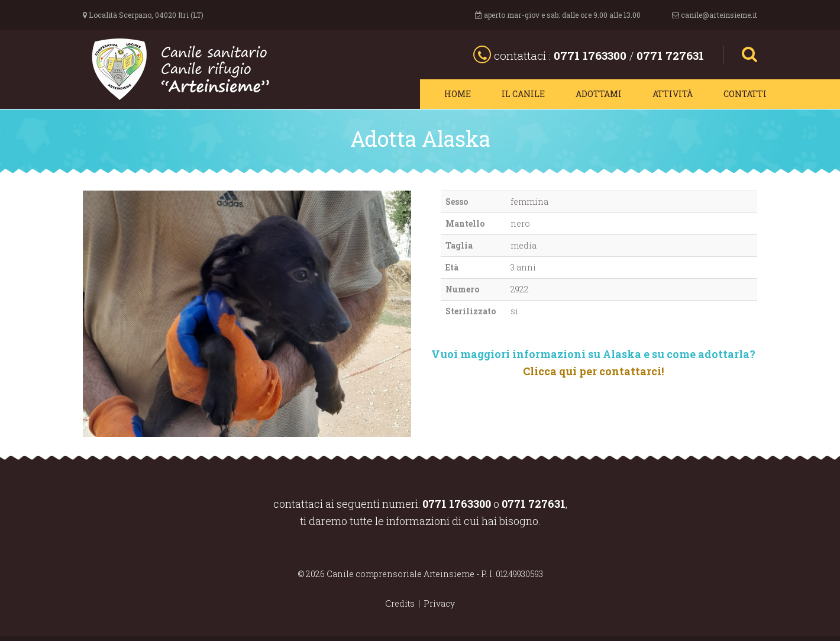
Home (458, 94)
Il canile (523, 94)
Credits (400, 603)
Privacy (439, 603)
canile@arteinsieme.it (719, 15)
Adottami (599, 94)
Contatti (745, 94)
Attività (673, 94)
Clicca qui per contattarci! (593, 371)
